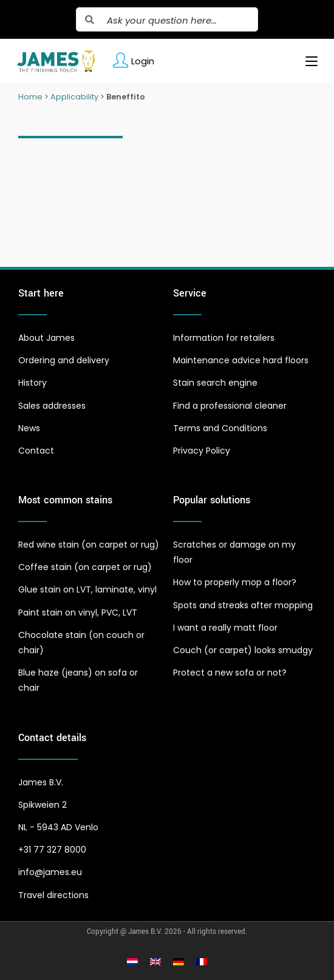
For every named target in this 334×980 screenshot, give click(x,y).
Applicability (74, 97)
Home (30, 97)
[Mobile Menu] (307, 61)
